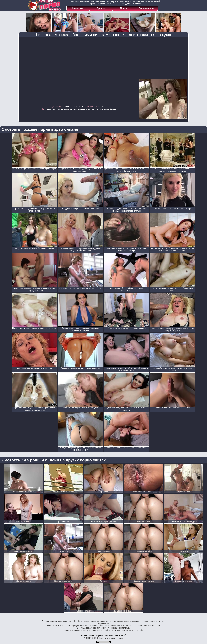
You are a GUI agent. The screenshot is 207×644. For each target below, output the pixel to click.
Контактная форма (92, 635)
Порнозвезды (146, 8)
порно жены (63, 109)
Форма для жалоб (116, 635)
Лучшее (101, 8)
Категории (78, 8)
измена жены (103, 109)
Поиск (124, 8)
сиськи (74, 109)
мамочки (52, 109)
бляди (113, 109)
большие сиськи (87, 109)
